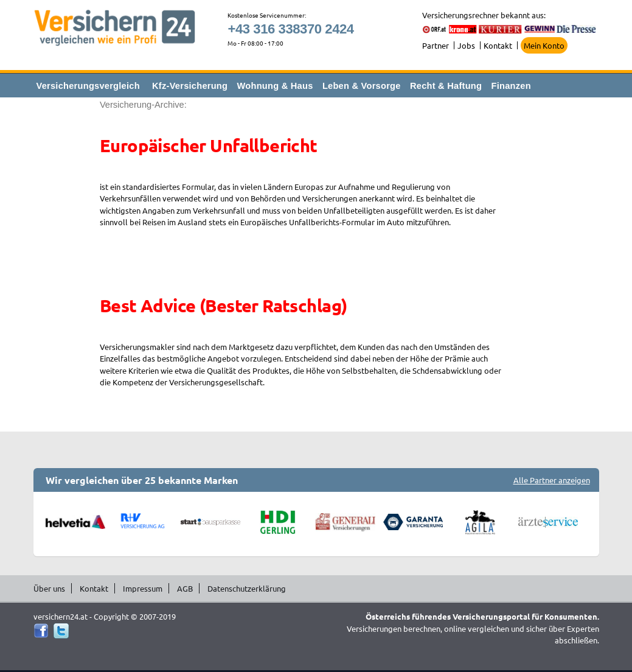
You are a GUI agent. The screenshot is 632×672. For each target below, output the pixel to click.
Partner (436, 45)
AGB (185, 588)
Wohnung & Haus (275, 86)
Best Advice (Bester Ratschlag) (223, 306)
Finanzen (511, 86)
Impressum (143, 588)
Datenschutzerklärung (247, 588)
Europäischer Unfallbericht (209, 145)
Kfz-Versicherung (190, 86)
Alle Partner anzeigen (552, 480)
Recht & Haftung (446, 86)
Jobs (466, 45)
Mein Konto (544, 45)
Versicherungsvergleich (88, 86)
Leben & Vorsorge (362, 86)
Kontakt (498, 45)
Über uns (49, 588)
